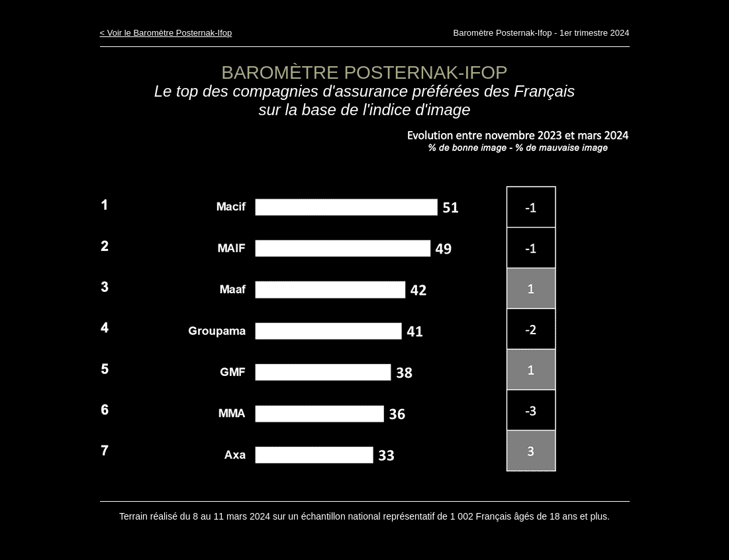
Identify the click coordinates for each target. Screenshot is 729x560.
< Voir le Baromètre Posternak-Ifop (166, 33)
